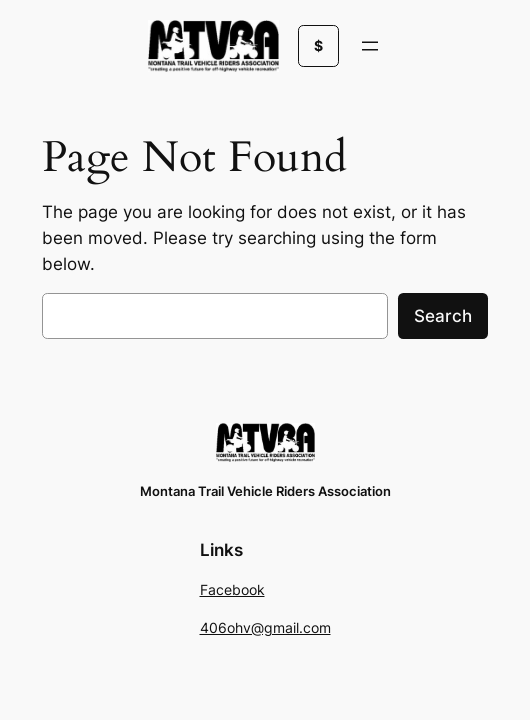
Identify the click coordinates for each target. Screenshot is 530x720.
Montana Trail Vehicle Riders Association (265, 491)
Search (443, 316)
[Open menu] (370, 46)
